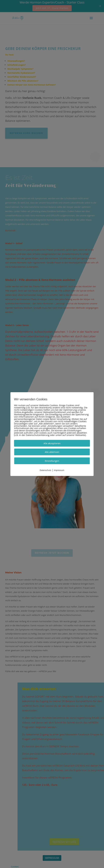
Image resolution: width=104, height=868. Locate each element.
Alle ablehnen (52, 452)
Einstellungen (52, 461)
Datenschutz (45, 470)
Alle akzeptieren (52, 443)
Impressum (59, 470)
